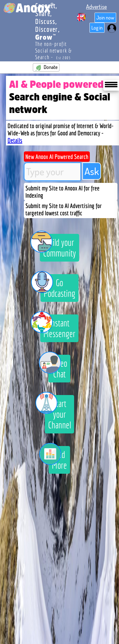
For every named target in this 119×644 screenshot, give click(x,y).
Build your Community (58, 246)
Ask (92, 171)
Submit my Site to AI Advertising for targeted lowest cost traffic (64, 209)
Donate (46, 67)
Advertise (96, 7)
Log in (97, 28)
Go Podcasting (58, 286)
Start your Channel (58, 413)
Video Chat (58, 367)
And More (58, 458)
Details (15, 140)
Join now (105, 18)
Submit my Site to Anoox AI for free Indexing (62, 192)
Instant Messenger (58, 327)
